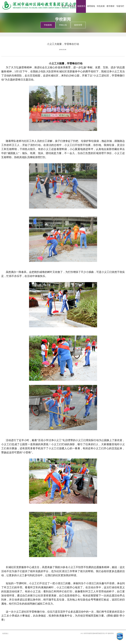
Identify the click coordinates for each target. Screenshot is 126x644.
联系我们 (5, 634)
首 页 (64, 6)
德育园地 (91, 6)
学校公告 (63, 25)
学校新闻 (48, 25)
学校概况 (72, 6)
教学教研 (110, 6)
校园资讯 (81, 6)
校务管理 (78, 25)
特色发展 (101, 6)
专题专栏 (120, 6)
